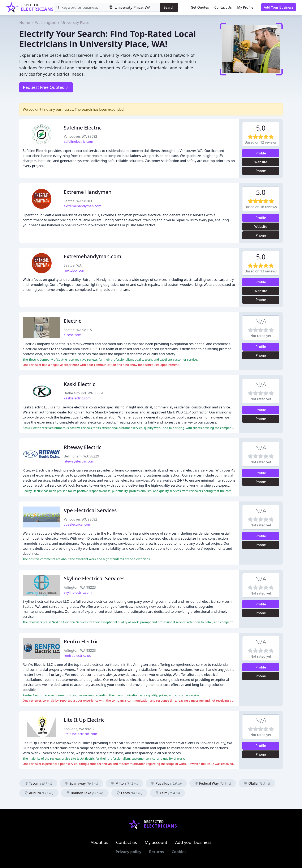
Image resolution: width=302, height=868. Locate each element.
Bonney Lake (85, 793)
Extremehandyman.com (92, 256)
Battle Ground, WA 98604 (83, 393)
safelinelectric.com (78, 141)
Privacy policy (128, 852)
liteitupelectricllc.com (80, 734)
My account (156, 842)
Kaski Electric (79, 384)
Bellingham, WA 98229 (81, 456)
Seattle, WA (73, 265)
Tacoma (38, 783)
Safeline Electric (83, 128)
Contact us (126, 842)
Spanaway (81, 783)
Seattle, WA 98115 (78, 330)
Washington (46, 22)
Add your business (193, 842)
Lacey (130, 793)
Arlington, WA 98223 (80, 587)
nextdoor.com (75, 270)
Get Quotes (200, 7)
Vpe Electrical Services (90, 510)
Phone (261, 171)
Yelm (167, 793)
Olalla (257, 783)
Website (261, 162)
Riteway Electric (83, 447)
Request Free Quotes (46, 87)
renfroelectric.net (77, 656)
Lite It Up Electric (84, 720)
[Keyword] (80, 7)
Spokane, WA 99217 (79, 729)
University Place (75, 22)
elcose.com (73, 335)
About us (99, 842)
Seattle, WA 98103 (78, 201)
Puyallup (166, 783)
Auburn (39, 793)
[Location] (133, 7)
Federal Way (213, 783)
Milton (124, 783)
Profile (261, 153)
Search (169, 7)
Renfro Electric (81, 641)
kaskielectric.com (77, 398)
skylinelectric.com (78, 592)
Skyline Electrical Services (94, 578)
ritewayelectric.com (79, 461)
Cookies (179, 852)
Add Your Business (279, 7)
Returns (157, 852)
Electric (72, 321)
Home (25, 22)
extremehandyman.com (83, 206)
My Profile (245, 7)
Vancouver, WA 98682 (80, 136)
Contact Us (223, 7)
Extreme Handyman (88, 192)
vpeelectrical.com (77, 524)
